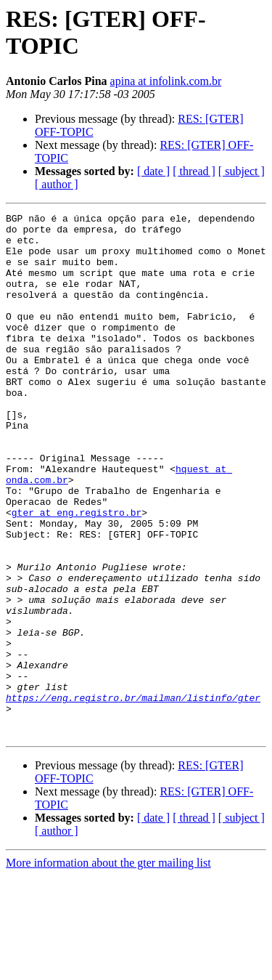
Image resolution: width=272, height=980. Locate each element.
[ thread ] (194, 171)
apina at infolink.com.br (166, 81)
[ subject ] (242, 171)
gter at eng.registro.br (77, 573)
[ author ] (57, 184)
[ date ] (153, 171)
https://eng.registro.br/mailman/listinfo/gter (133, 795)
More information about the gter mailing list (108, 967)
